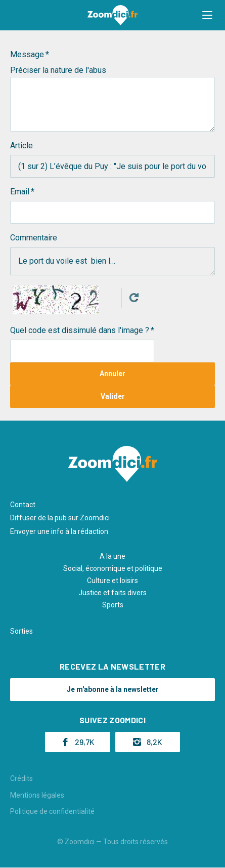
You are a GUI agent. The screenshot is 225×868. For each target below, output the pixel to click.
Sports (113, 605)
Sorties (21, 631)
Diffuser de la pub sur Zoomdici (60, 518)
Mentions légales (37, 795)
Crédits (21, 778)
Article (21, 146)
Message (27, 54)
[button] (207, 15)
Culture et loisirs (112, 581)
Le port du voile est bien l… (112, 261)
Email (20, 192)
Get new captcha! (134, 298)
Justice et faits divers (112, 593)
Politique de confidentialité (52, 811)
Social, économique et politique (113, 568)
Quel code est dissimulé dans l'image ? (80, 330)
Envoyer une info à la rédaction (59, 531)
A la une (112, 556)
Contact (23, 505)
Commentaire (34, 238)
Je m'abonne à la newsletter (113, 689)
